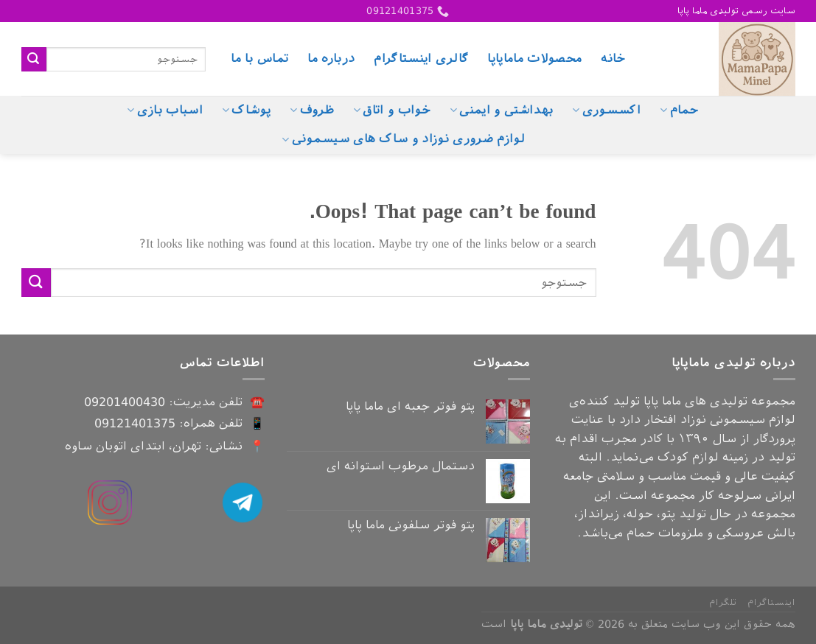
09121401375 (135, 423)
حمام (679, 111)
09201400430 (125, 402)
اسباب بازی (165, 111)
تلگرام (723, 603)
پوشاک (246, 111)
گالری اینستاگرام (421, 59)
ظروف (312, 111)
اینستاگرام (771, 603)
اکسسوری (606, 111)
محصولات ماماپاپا (534, 59)
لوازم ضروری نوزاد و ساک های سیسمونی (403, 139)
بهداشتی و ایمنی (501, 111)
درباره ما (331, 59)
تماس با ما (259, 59)
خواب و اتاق (392, 111)
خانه (613, 59)
